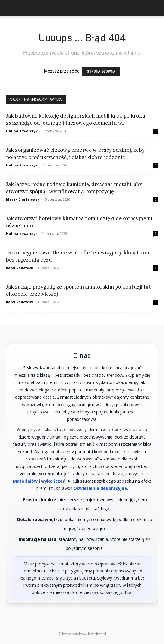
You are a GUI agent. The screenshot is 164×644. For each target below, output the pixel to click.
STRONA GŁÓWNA (101, 72)
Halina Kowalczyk (22, 131)
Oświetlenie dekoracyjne (100, 488)
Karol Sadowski (20, 268)
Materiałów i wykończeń (39, 481)
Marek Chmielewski (23, 199)
